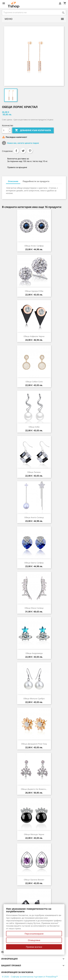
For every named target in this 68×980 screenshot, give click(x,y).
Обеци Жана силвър (34, 608)
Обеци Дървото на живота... (34, 789)
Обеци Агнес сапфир (34, 246)
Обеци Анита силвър (34, 517)
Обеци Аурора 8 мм (34, 291)
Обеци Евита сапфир (34, 563)
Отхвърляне (34, 940)
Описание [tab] (13, 181)
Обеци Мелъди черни (34, 834)
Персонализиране (34, 934)
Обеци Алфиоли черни (34, 336)
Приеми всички (34, 947)
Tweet (23, 151)
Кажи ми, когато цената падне (23, 143)
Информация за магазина (17, 972)
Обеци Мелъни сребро (34, 699)
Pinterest (30, 151)
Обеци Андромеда (34, 653)
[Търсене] (34, 12)
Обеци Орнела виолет (34, 880)
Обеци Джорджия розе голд (34, 744)
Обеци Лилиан (34, 472)
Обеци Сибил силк (34, 382)
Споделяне (16, 151)
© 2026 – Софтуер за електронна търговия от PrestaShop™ (30, 977)
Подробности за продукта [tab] (36, 181)
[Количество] (5, 130)
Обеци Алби (34, 427)
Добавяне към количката (33, 130)
